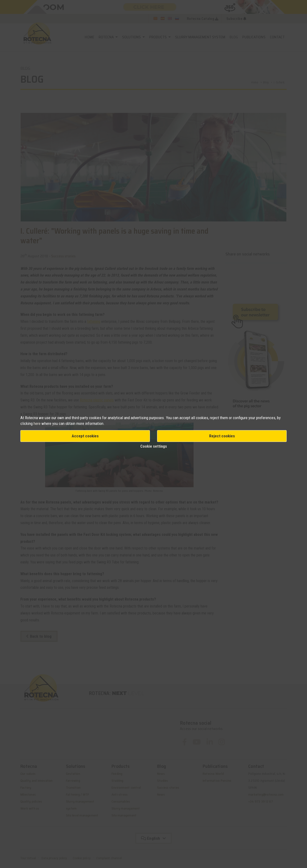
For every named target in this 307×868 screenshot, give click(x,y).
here (38, 423)
